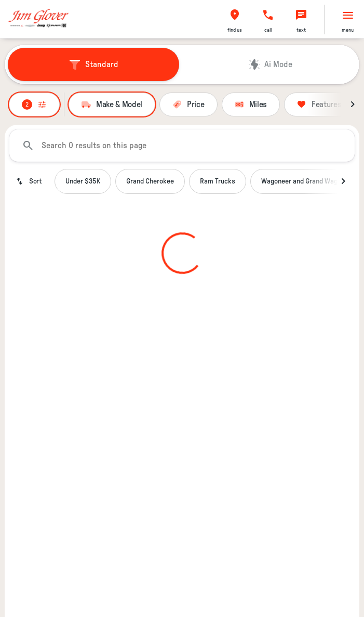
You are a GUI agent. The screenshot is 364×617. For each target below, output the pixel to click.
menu (348, 30)
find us (235, 30)
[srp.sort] (30, 181)
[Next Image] (353, 104)
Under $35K (83, 181)
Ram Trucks (218, 181)
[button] (235, 19)
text (301, 30)
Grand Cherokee (150, 181)
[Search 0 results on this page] (182, 146)
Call (268, 30)
